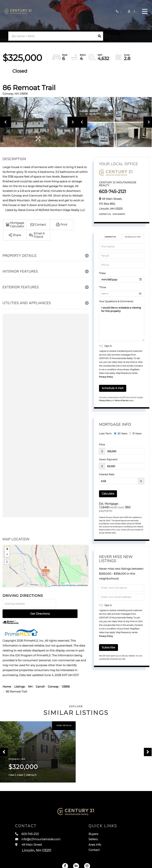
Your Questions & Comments (116, 301)
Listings (19, 677)
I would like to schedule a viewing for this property (122, 323)
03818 (66, 677)
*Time (102, 287)
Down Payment (108, 459)
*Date (102, 273)
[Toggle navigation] (144, 11)
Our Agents (119, 214)
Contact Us (105, 214)
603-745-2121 (102, 11)
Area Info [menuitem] (100, 845)
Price (102, 445)
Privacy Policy (106, 377)
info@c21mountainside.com (42, 839)
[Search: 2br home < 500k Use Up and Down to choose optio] (52, 36)
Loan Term (105, 433)
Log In (123, 12)
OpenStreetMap (68, 585)
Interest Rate (107, 474)
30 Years (121, 433)
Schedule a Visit (133, 237)
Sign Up (132, 12)
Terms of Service (122, 401)
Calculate (108, 494)
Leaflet (54, 585)
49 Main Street (33, 848)
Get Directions (73, 604)
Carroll (40, 677)
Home (7, 677)
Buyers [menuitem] (98, 832)
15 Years (135, 433)
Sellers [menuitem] (98, 839)
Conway (53, 677)
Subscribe (108, 647)
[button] (100, 36)
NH (30, 677)
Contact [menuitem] (99, 851)
